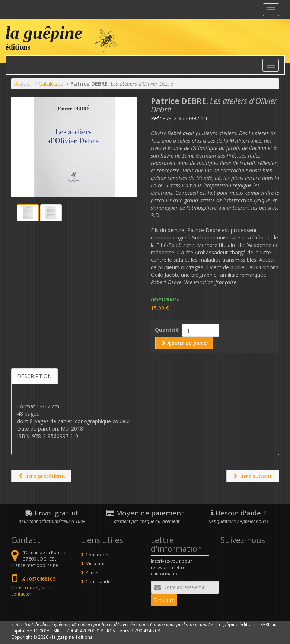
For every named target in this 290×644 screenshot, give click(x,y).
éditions (18, 47)
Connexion (97, 555)
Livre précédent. (45, 476)
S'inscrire (95, 564)
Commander (99, 582)
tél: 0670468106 (38, 579)
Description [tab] (34, 376)
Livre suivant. (256, 476)
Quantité (167, 330)
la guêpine (44, 33)
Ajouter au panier (188, 343)
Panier (92, 573)
